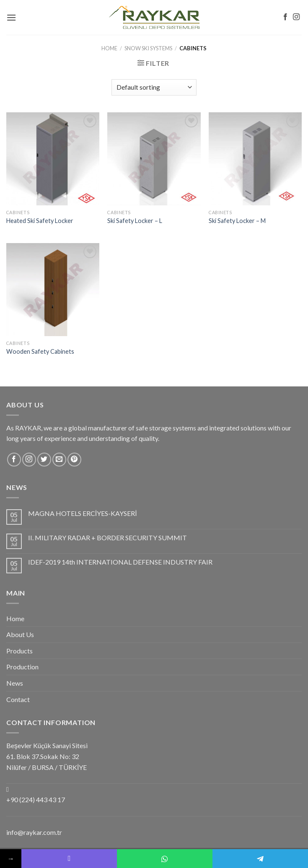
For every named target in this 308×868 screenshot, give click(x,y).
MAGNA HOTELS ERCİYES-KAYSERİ (83, 513)
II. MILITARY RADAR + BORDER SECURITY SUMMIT (107, 538)
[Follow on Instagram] (296, 17)
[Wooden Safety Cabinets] (53, 290)
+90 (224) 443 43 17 (36, 799)
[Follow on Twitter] (44, 460)
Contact (18, 699)
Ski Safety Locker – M (237, 221)
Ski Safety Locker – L (135, 221)
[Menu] (11, 17)
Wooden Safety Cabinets (40, 351)
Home (109, 48)
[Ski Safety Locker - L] (154, 159)
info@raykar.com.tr (34, 832)
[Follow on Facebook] (285, 17)
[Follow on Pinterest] (74, 460)
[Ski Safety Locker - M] (255, 159)
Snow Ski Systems (148, 48)
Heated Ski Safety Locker (40, 221)
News (15, 683)
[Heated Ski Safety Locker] (53, 159)
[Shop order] (154, 87)
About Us (20, 634)
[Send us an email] (59, 460)
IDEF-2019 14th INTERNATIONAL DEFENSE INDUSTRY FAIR (120, 562)
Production (22, 667)
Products (19, 651)
